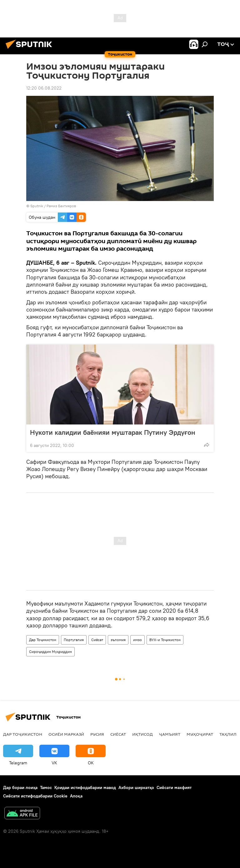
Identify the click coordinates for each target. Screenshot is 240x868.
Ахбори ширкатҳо (136, 787)
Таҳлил (228, 734)
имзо (137, 640)
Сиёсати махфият (174, 787)
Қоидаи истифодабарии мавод (85, 787)
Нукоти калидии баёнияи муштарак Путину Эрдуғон (113, 432)
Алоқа (76, 796)
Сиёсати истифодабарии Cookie (35, 796)
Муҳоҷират (200, 734)
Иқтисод (142, 734)
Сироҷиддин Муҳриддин (50, 652)
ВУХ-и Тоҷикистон (165, 640)
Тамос (46, 787)
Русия (97, 734)
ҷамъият (170, 734)
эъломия (118, 640)
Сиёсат (97, 640)
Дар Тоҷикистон (43, 640)
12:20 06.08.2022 (44, 88)
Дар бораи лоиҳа (20, 787)
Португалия (74, 640)
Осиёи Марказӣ (66, 734)
